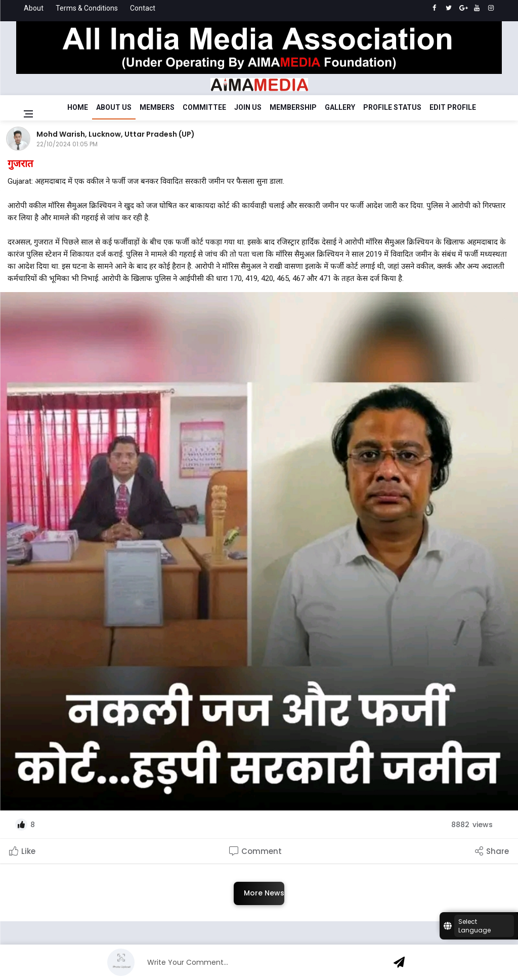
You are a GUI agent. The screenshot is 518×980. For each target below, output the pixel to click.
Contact (143, 8)
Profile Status (392, 107)
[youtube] (477, 8)
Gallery (340, 107)
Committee (204, 107)
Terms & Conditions (87, 8)
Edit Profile (453, 107)
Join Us (248, 107)
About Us (114, 107)
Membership (293, 107)
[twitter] (448, 8)
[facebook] (434, 8)
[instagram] (491, 8)
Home (78, 107)
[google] (463, 8)
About (34, 8)
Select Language (474, 926)
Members (157, 107)
